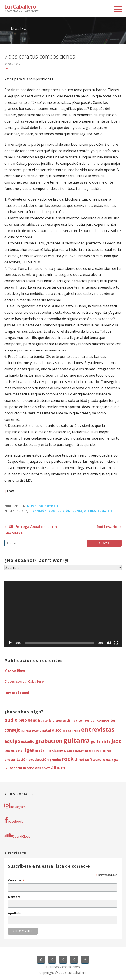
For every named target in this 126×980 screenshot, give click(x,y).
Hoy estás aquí (17, 693)
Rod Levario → (109, 527)
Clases (52, 960)
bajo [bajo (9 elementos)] (23, 720)
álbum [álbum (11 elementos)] (58, 768)
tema (102, 511)
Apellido (14, 913)
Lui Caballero (20, 6)
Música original (74, 960)
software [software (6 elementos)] (93, 760)
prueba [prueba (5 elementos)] (55, 760)
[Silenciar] (109, 643)
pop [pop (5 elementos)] (99, 751)
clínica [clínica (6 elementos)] (72, 720)
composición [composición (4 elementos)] (87, 721)
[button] (120, 9)
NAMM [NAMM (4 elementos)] (80, 751)
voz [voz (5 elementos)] (47, 768)
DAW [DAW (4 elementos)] (35, 731)
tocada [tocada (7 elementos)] (16, 768)
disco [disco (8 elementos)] (57, 730)
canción (40, 511)
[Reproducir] (10, 643)
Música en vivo (41, 960)
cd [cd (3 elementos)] (64, 721)
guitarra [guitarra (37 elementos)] (77, 740)
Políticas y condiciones (63, 967)
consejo (79, 511)
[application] (63, 614)
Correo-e (17, 880)
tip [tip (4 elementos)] (6, 768)
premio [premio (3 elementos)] (107, 751)
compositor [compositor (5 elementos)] (106, 720)
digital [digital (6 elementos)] (45, 730)
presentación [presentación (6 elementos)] (16, 760)
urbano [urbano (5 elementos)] (29, 768)
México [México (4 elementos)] (69, 751)
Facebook (13, 820)
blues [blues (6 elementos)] (57, 720)
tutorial (53, 506)
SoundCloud (17, 835)
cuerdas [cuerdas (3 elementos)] (26, 731)
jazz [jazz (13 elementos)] (116, 741)
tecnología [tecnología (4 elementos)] (110, 760)
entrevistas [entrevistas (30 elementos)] (98, 729)
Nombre (14, 897)
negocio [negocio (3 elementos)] (90, 751)
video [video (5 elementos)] (39, 768)
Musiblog (35, 506)
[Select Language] (63, 568)
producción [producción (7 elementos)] (39, 759)
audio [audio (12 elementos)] (11, 720)
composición (60, 511)
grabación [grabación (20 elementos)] (49, 741)
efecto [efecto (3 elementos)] (76, 731)
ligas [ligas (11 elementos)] (29, 750)
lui (7, 68)
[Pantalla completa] (116, 643)
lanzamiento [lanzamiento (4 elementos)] (13, 751)
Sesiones (63, 960)
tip (110, 511)
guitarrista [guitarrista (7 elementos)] (101, 741)
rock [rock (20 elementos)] (68, 759)
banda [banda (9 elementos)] (34, 720)
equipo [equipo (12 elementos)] (12, 741)
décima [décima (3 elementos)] (67, 731)
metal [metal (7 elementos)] (40, 750)
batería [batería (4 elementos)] (46, 721)
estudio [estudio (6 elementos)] (28, 742)
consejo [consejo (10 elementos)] (12, 730)
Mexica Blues (15, 670)
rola (92, 511)
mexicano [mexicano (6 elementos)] (55, 751)
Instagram (15, 805)
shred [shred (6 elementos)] (79, 760)
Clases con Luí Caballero (24, 681)
